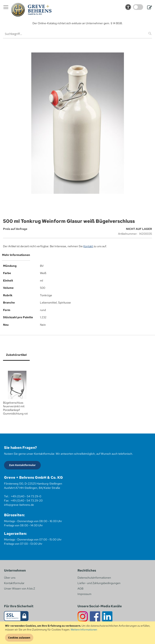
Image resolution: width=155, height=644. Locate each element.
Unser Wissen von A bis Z (19, 589)
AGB (80, 589)
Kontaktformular (14, 583)
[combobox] (77, 34)
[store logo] (31, 10)
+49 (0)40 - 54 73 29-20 (27, 501)
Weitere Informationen (84, 630)
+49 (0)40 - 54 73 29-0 (26, 496)
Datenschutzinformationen (94, 578)
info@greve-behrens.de (19, 505)
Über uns (10, 578)
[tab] (77, 257)
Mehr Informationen (16, 255)
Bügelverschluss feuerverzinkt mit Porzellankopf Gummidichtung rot (15, 408)
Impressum (84, 594)
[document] (78, 633)
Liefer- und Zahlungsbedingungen (99, 583)
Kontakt (88, 246)
